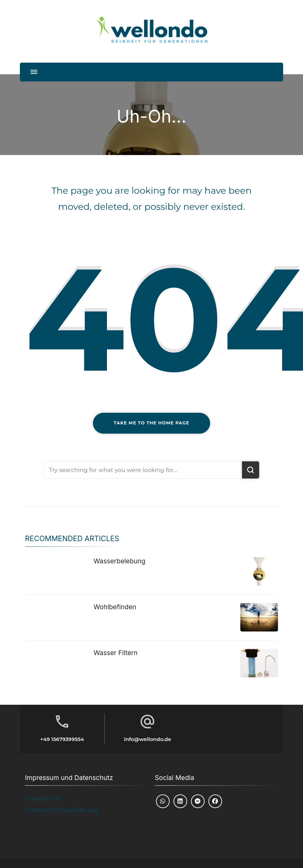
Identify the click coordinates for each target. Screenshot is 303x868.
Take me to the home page (151, 423)
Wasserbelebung (119, 561)
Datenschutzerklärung (62, 810)
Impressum (44, 798)
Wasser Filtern (116, 653)
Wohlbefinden (115, 607)
